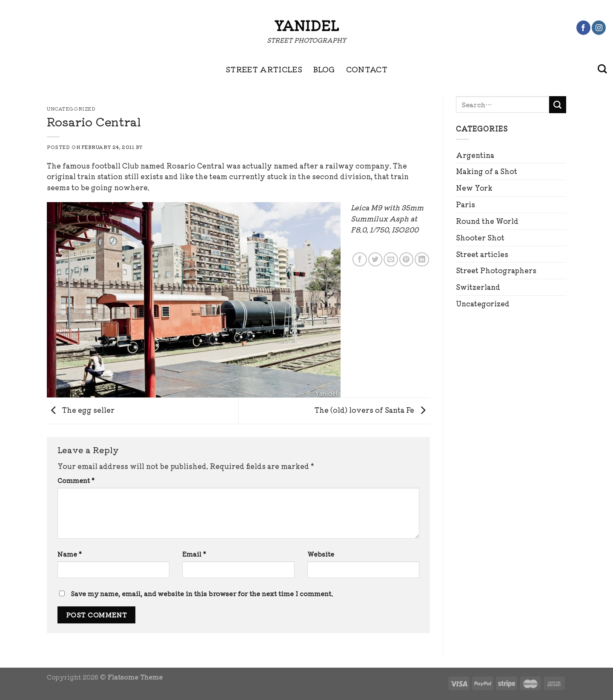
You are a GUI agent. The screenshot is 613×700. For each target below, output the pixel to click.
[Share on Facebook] (359, 259)
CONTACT (367, 69)
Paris (465, 204)
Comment (76, 480)
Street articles (482, 254)
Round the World (487, 221)
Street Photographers (496, 270)
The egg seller (81, 410)
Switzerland (478, 287)
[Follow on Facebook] (583, 28)
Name (70, 554)
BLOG (324, 69)
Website (321, 554)
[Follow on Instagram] (599, 28)
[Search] (602, 69)
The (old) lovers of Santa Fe (372, 410)
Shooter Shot (480, 237)
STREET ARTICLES (264, 69)
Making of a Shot (487, 171)
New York (474, 188)
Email (194, 554)
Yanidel (306, 25)
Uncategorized (483, 303)
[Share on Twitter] (375, 259)
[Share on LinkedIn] (422, 259)
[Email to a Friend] (391, 259)
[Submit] (558, 105)
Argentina (475, 155)
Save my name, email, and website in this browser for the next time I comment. (202, 593)
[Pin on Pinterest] (406, 259)
